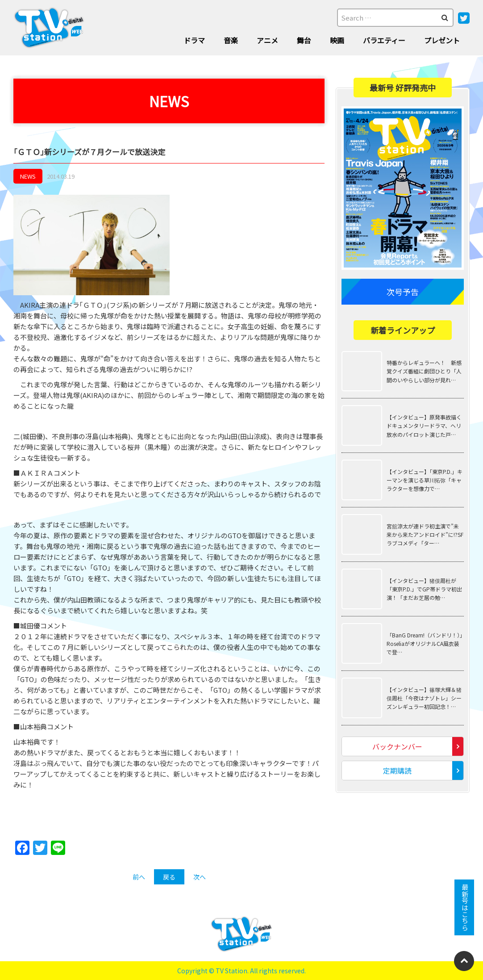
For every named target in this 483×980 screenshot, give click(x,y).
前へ (139, 877)
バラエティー (384, 40)
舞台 (304, 40)
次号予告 (403, 292)
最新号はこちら (464, 907)
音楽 (231, 40)
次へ (200, 877)
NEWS (28, 176)
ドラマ (194, 40)
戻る (169, 877)
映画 (337, 40)
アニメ (267, 40)
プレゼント (442, 40)
